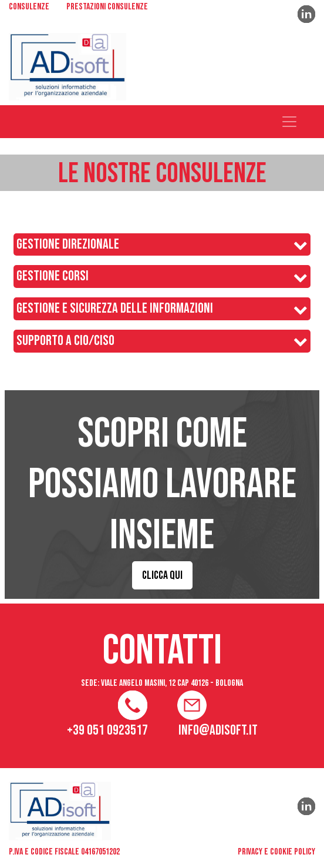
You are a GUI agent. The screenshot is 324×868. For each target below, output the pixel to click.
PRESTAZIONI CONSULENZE (107, 8)
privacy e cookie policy (276, 852)
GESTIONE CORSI (53, 276)
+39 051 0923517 (107, 730)
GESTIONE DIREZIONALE (68, 244)
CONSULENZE (29, 8)
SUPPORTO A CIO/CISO (65, 341)
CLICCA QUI (162, 575)
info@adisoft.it (218, 730)
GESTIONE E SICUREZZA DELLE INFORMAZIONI (115, 309)
